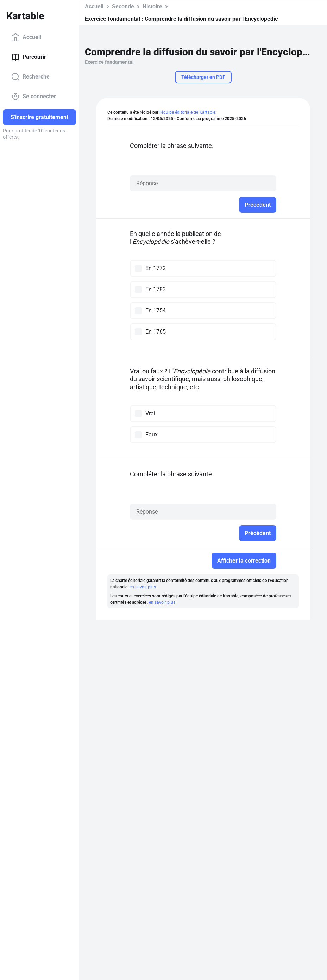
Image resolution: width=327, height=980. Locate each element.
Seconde (123, 7)
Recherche (30, 77)
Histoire (152, 7)
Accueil (26, 37)
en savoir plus (143, 587)
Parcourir (29, 57)
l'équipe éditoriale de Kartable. (188, 112)
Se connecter (34, 97)
